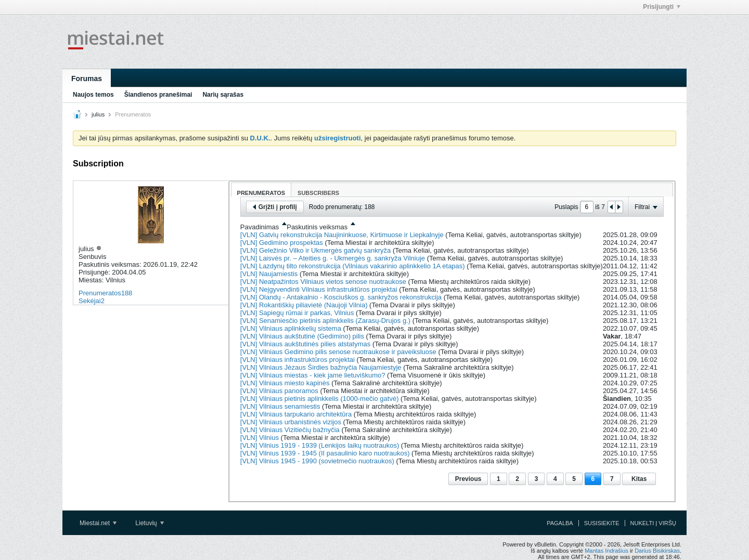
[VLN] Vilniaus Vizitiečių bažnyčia (290, 430)
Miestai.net (98, 523)
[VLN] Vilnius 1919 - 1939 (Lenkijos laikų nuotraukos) (320, 445)
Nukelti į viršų (653, 523)
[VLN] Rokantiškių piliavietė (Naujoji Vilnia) (304, 305)
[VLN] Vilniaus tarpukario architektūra (296, 414)
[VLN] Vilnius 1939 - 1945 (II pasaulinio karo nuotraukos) (325, 453)
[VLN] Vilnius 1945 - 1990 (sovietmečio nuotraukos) (317, 461)
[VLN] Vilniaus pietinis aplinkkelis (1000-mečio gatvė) (320, 399)
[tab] (261, 190)
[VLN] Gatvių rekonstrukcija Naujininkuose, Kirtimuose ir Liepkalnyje (342, 235)
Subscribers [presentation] (318, 193)
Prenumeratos (100, 293)
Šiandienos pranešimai (158, 95)
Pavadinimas (260, 227)
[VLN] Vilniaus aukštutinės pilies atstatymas (306, 344)
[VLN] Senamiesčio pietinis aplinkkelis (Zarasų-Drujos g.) (325, 321)
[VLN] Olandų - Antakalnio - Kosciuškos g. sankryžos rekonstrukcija (341, 297)
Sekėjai (90, 301)
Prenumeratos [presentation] (261, 193)
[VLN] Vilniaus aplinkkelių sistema (291, 328)
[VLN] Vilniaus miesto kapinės (285, 383)
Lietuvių (150, 523)
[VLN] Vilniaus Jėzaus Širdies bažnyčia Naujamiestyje (321, 367)
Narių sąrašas (223, 95)
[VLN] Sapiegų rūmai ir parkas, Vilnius (297, 313)
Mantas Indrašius (606, 551)
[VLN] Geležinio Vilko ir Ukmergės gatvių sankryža (316, 250)
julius (98, 114)
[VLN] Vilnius (260, 438)
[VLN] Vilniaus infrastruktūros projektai (298, 360)
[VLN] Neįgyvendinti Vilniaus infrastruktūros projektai (319, 289)
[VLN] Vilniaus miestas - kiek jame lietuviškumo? (313, 375)
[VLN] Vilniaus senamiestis (280, 406)
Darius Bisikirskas (657, 551)
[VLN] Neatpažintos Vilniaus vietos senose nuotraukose (323, 282)
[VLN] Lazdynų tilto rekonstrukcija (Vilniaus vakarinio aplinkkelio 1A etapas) (353, 266)
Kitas (639, 479)
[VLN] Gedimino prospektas (282, 243)
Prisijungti (662, 7)
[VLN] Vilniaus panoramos (279, 391)
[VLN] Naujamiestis (269, 274)
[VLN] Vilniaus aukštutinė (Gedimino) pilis (302, 336)
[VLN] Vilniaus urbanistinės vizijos (291, 422)
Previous (468, 479)
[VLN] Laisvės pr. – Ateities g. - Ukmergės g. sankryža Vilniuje (333, 258)
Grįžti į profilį (275, 207)
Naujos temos (93, 95)
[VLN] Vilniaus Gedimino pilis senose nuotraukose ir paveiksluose (338, 352)
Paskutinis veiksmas (317, 227)
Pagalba (560, 523)
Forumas (87, 79)
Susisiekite (602, 523)
